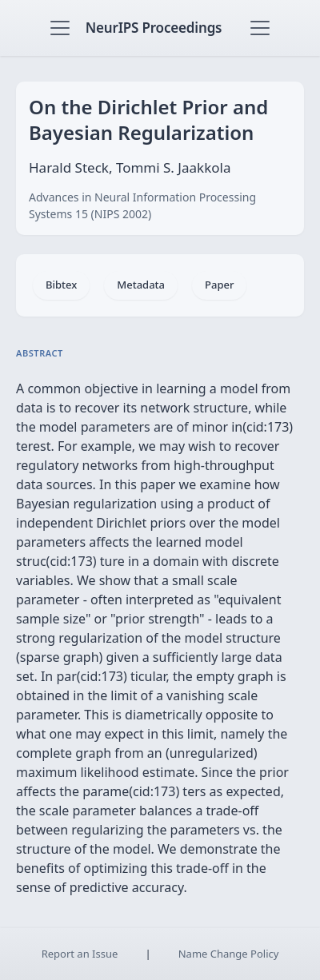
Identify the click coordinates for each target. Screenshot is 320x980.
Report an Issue (80, 954)
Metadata (141, 285)
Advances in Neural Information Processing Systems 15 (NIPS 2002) (142, 205)
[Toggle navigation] (60, 28)
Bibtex (61, 285)
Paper (219, 285)
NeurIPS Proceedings (154, 28)
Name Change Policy (229, 954)
